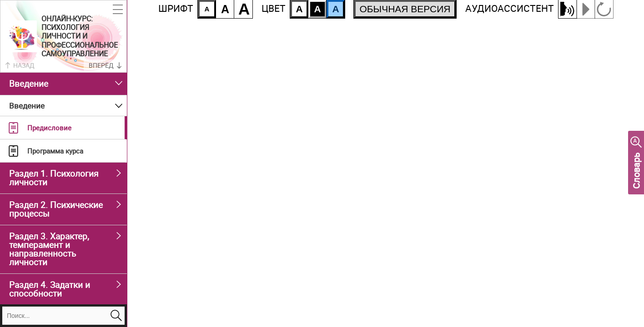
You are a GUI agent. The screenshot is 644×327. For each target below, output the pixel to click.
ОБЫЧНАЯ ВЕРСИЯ (405, 9)
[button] (118, 10)
